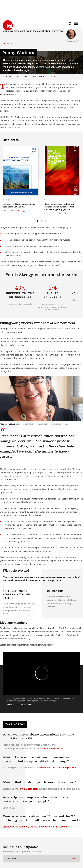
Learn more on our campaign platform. (56, 768)
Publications (22, 77)
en (4, 44)
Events (54, 77)
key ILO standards (29, 789)
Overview (7, 77)
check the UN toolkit (53, 749)
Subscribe (40, 859)
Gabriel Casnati (71, 41)
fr (8, 44)
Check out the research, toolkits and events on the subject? (36, 827)
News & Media (39, 77)
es (12, 44)
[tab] (38, 221)
